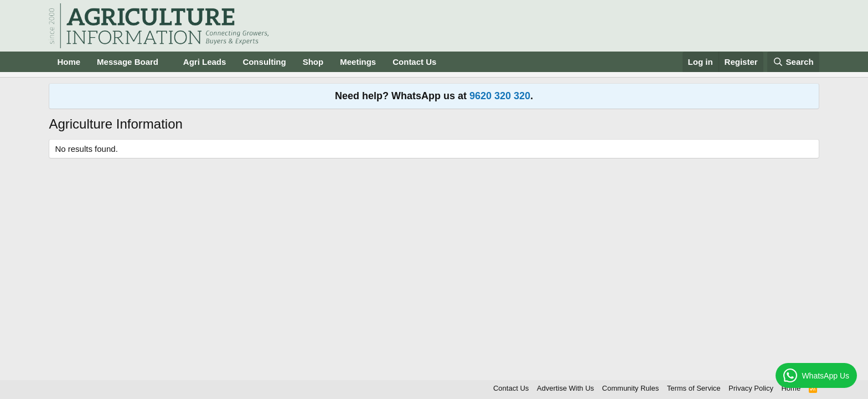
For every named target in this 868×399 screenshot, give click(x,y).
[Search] (793, 62)
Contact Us (414, 62)
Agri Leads (205, 62)
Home (69, 62)
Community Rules (631, 388)
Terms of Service (694, 388)
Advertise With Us (565, 388)
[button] (167, 62)
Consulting (264, 62)
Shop (313, 62)
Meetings (358, 62)
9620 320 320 (500, 96)
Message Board (128, 62)
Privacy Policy (751, 388)
